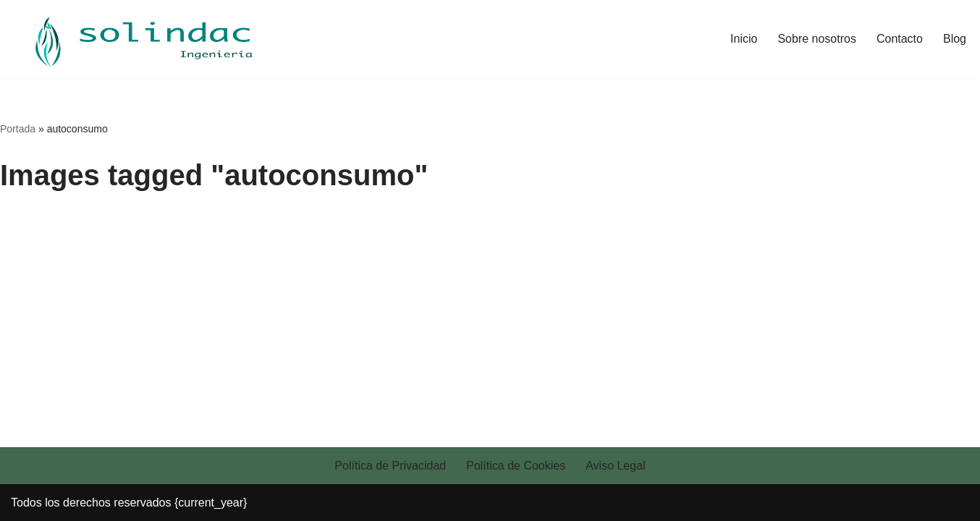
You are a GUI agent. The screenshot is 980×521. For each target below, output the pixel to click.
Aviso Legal (615, 466)
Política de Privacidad (390, 466)
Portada (18, 129)
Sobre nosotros (817, 39)
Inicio (744, 39)
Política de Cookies (516, 466)
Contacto (900, 39)
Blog (955, 39)
